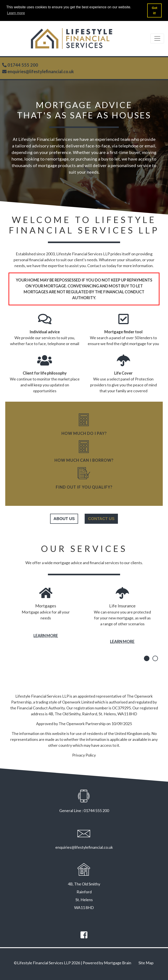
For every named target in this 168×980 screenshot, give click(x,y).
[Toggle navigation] (157, 39)
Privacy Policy (84, 755)
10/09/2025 (122, 724)
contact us (101, 519)
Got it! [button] (155, 10)
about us (64, 519)
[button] (147, 658)
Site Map (146, 963)
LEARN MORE (46, 636)
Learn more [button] (16, 13)
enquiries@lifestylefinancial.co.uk (40, 71)
